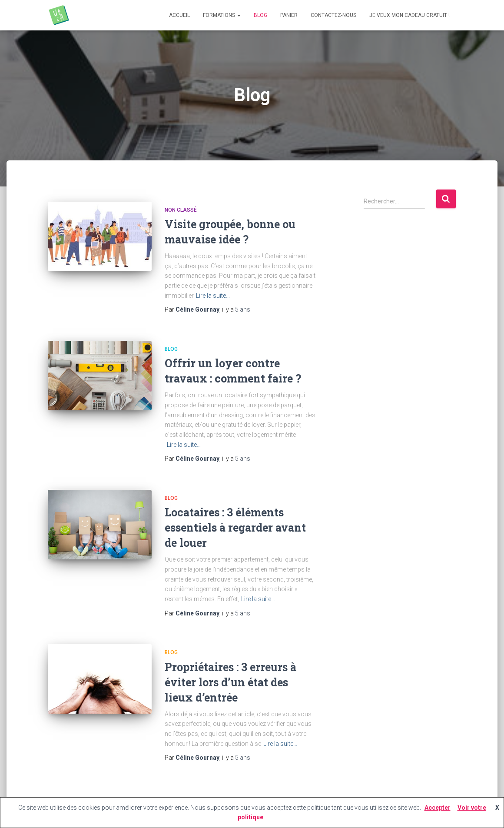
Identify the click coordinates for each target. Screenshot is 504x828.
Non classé (181, 210)
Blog (260, 15)
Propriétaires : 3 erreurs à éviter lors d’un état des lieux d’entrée (230, 682)
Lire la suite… (213, 296)
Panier (289, 15)
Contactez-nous (333, 15)
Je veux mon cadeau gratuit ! (409, 15)
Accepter (438, 808)
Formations (222, 15)
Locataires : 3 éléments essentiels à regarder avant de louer (235, 527)
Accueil (179, 15)
